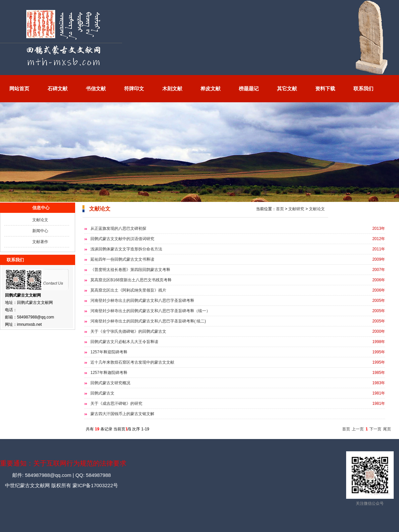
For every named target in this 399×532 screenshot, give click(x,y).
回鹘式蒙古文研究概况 (110, 383)
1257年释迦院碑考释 (109, 373)
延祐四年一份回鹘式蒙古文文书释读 (122, 259)
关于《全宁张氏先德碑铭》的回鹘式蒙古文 (128, 331)
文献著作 (40, 242)
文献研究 (296, 209)
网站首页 (19, 89)
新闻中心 (40, 231)
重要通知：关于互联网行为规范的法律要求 (63, 463)
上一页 (358, 429)
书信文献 (96, 89)
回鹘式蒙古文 (102, 393)
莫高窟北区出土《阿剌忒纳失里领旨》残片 (128, 290)
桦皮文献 (210, 89)
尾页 (387, 429)
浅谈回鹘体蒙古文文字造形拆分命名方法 (126, 249)
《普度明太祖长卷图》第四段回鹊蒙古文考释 (130, 270)
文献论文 (40, 220)
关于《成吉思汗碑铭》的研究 (116, 403)
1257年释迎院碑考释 (109, 352)
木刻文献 (172, 89)
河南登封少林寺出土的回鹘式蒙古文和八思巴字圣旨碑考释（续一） (150, 311)
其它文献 (287, 89)
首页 (280, 209)
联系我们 (363, 89)
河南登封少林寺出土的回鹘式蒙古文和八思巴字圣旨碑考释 (142, 301)
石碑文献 (58, 89)
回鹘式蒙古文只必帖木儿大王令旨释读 (124, 342)
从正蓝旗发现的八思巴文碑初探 (118, 228)
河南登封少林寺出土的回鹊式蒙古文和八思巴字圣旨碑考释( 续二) (148, 321)
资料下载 (325, 89)
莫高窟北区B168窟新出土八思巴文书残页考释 (131, 280)
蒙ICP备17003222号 (95, 485)
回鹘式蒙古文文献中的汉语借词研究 (122, 239)
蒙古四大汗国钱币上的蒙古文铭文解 (122, 414)
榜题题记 (249, 89)
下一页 (375, 429)
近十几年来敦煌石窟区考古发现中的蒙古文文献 (132, 362)
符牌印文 (134, 89)
